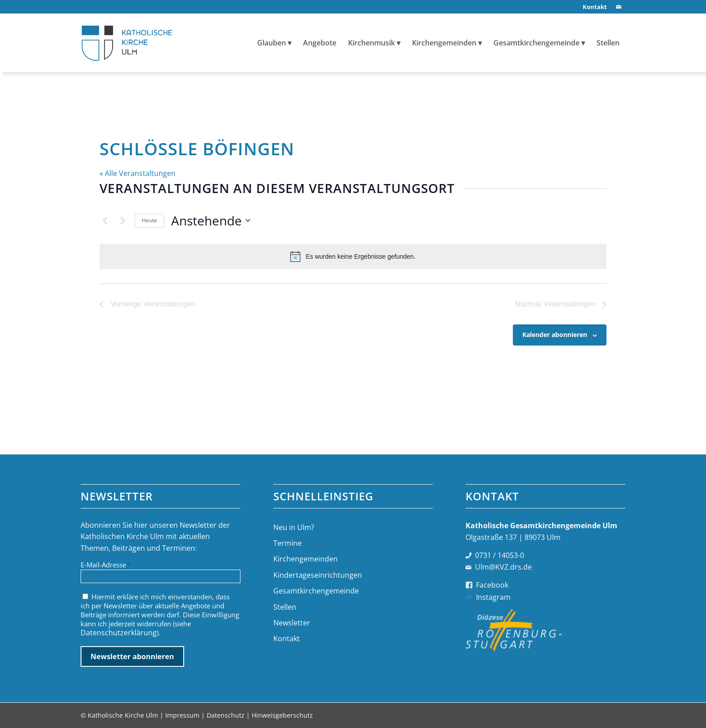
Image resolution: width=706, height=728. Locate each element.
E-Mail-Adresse (106, 565)
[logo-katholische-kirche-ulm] (127, 43)
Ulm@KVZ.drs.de (503, 567)
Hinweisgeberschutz (282, 715)
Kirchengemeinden (305, 559)
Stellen (285, 607)
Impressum (182, 715)
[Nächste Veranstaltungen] (122, 220)
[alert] (353, 256)
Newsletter (292, 623)
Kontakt (287, 638)
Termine (287, 543)
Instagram (493, 597)
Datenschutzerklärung (119, 633)
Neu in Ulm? (294, 527)
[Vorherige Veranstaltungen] (105, 220)
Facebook (492, 585)
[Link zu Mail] (619, 7)
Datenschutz (226, 715)
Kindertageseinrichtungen (318, 575)
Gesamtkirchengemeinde (316, 591)
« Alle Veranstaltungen (138, 173)
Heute (149, 220)
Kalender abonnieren (555, 335)
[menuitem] (593, 7)
